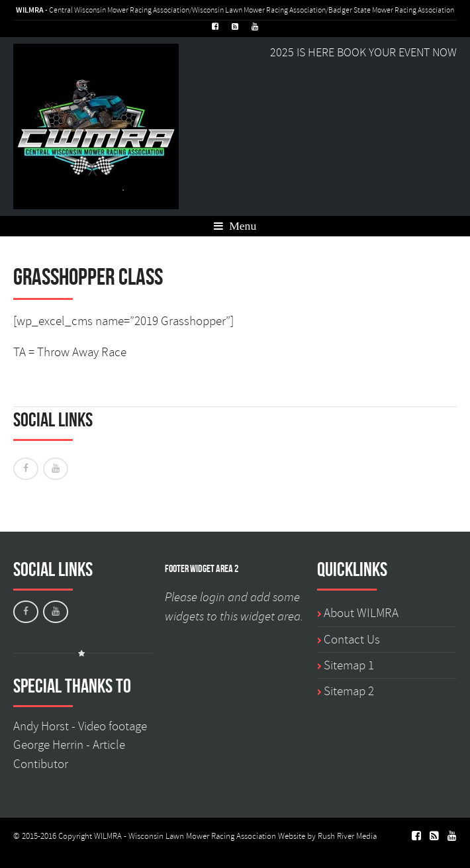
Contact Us (352, 640)
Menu (235, 226)
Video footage (113, 726)
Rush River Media (347, 836)
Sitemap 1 (349, 665)
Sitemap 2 (349, 691)
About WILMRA (361, 613)
